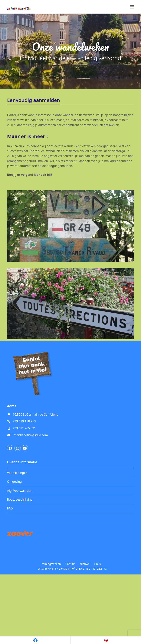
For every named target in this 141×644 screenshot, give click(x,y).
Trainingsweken (51, 626)
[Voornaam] (38, 368)
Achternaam (21, 374)
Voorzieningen (17, 535)
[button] (132, 7)
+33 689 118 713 (24, 483)
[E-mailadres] (38, 355)
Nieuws (85, 626)
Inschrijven (38, 390)
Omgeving (14, 544)
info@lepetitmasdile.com (30, 497)
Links (97, 626)
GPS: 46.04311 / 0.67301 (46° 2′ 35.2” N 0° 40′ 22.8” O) (72, 630)
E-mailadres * (22, 349)
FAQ (10, 570)
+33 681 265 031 (24, 490)
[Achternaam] (38, 380)
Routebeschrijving (20, 561)
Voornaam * (21, 362)
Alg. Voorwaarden (20, 553)
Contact (70, 626)
